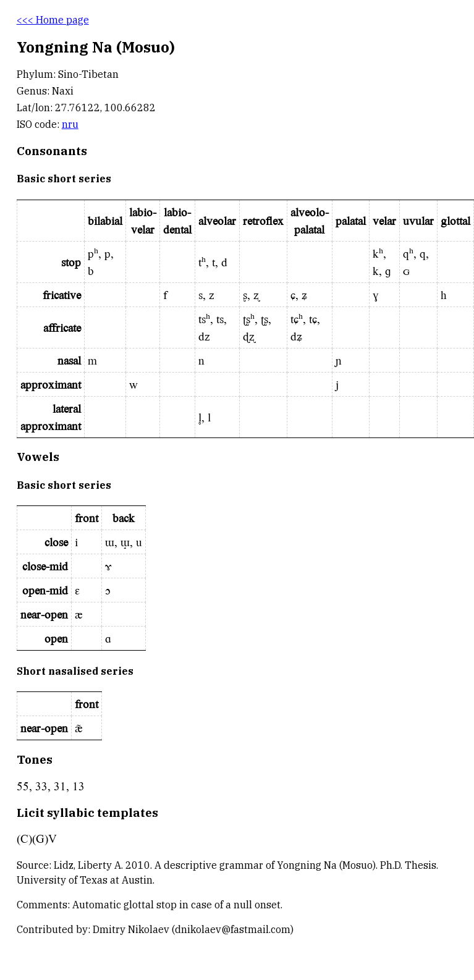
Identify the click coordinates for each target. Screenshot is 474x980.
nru (70, 124)
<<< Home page (53, 20)
